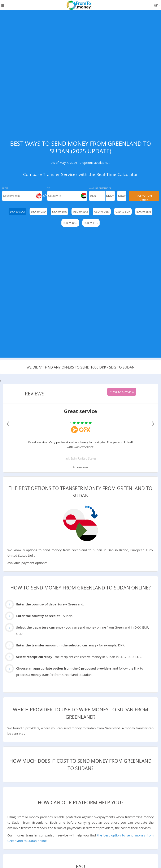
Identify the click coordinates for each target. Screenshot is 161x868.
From (5, 188)
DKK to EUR (59, 211)
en (157, 5)
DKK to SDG (18, 211)
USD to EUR (123, 211)
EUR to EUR (91, 223)
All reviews (80, 467)
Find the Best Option (144, 198)
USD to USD (102, 211)
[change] (45, 195)
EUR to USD (70, 223)
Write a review (122, 392)
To (49, 188)
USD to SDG (80, 211)
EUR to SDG (144, 211)
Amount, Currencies (100, 188)
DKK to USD (38, 211)
